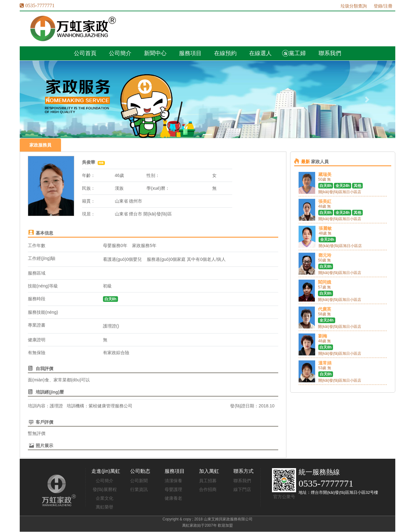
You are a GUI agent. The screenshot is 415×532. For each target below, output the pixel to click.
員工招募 (208, 481)
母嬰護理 (173, 489)
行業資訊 (139, 489)
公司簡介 (105, 481)
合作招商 (208, 489)
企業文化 (105, 498)
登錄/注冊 (383, 6)
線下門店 (242, 489)
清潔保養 (173, 481)
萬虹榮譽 (105, 507)
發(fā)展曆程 (105, 489)
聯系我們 (242, 481)
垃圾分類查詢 (354, 6)
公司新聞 (139, 481)
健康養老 (173, 498)
